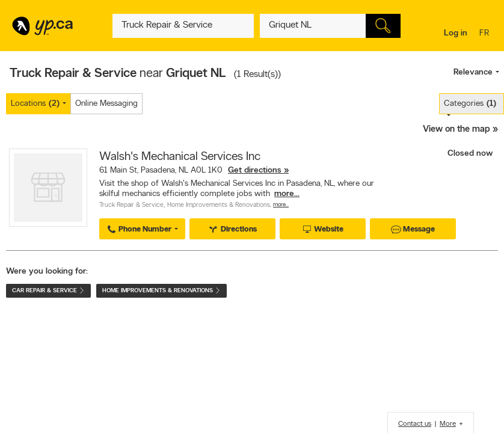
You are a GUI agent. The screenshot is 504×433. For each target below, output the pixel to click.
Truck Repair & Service (131, 205)
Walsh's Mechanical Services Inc (180, 157)
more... (287, 194)
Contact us (415, 424)
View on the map (456, 130)
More (448, 424)
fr (486, 34)
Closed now (471, 154)
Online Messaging (106, 104)
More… (281, 205)
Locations (35, 104)
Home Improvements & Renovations (219, 205)
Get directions (255, 170)
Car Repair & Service (48, 291)
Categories (470, 104)
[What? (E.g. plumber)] (183, 26)
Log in (456, 33)
